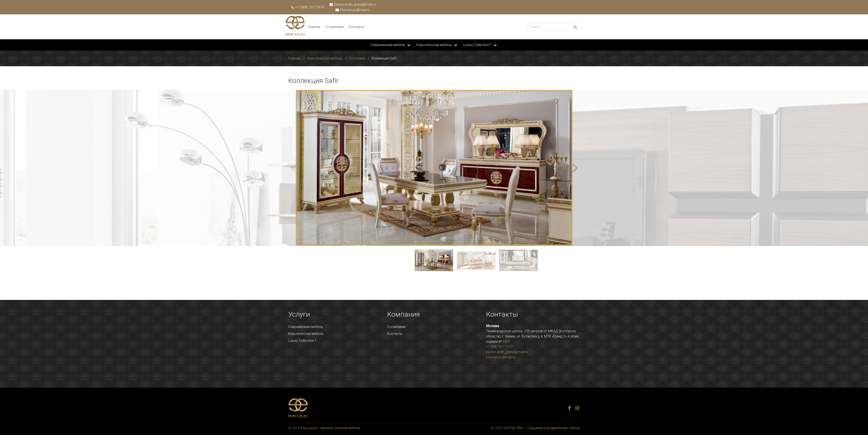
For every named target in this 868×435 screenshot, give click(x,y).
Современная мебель (388, 45)
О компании (335, 27)
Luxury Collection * (477, 45)
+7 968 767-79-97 (500, 347)
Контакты (357, 27)
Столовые (357, 58)
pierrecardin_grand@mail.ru (353, 4)
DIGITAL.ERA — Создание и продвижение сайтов (542, 428)
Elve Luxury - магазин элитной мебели (330, 428)
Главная (314, 27)
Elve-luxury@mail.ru (353, 10)
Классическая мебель (434, 45)
